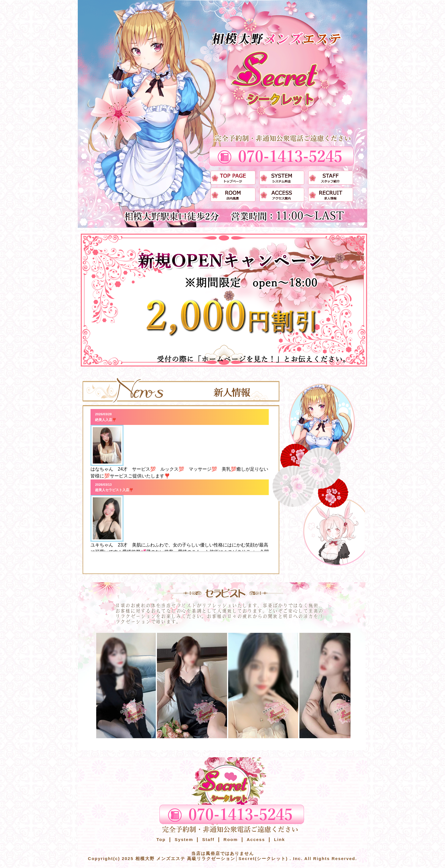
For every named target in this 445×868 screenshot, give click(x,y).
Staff (207, 839)
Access (255, 839)
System (183, 839)
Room (230, 839)
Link (279, 839)
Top (161, 839)
